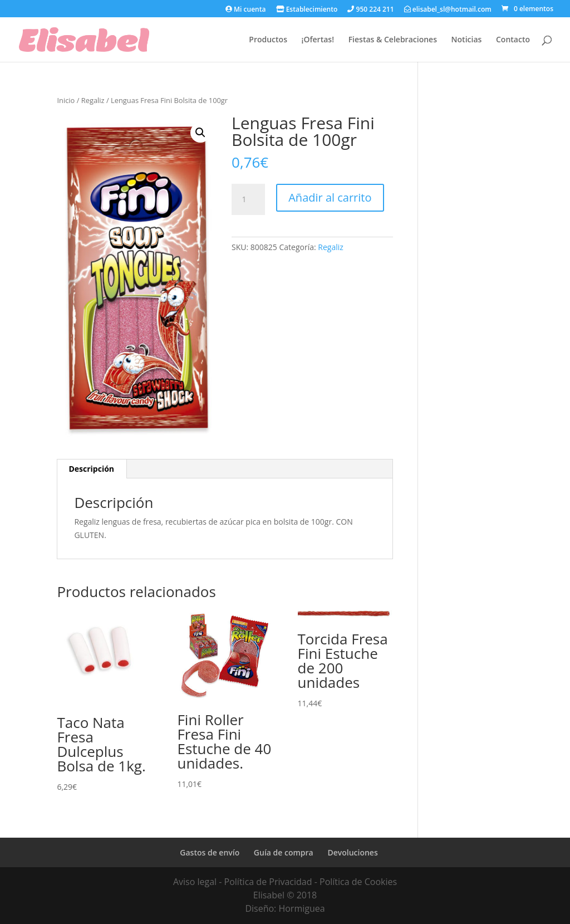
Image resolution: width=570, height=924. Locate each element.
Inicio (66, 100)
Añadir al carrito (330, 197)
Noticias (467, 40)
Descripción (91, 469)
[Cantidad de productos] (248, 199)
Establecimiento (307, 10)
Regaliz (93, 100)
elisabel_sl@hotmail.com (448, 10)
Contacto (513, 40)
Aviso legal (195, 882)
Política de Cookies (358, 882)
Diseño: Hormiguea (285, 908)
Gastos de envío (210, 852)
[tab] (92, 469)
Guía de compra (284, 852)
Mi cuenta (245, 10)
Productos (268, 40)
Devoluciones (352, 852)
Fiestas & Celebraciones (393, 40)
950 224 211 (370, 10)
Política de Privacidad (268, 882)
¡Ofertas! (318, 40)
